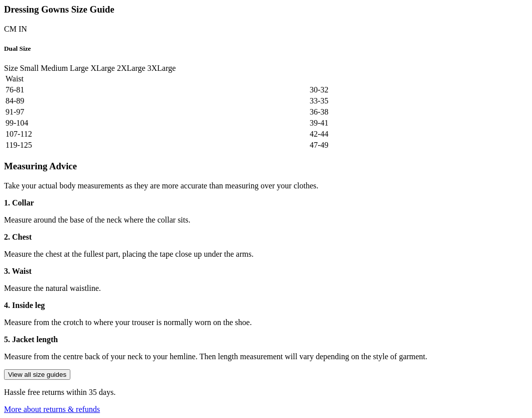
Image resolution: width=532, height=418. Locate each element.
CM (10, 29)
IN (23, 29)
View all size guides (37, 375)
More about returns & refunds (52, 409)
